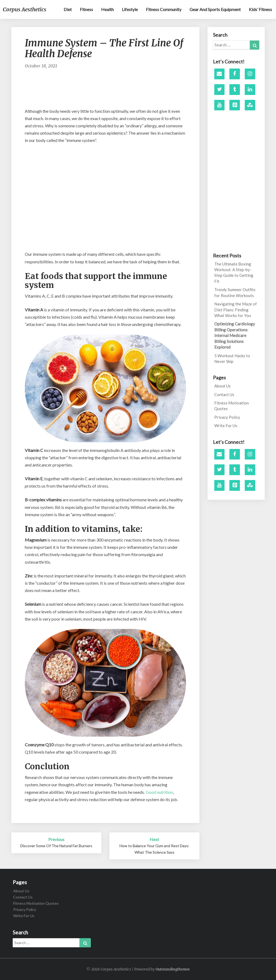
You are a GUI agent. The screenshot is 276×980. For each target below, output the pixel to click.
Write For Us (226, 426)
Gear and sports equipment (215, 9)
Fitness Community (164, 9)
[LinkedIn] (250, 90)
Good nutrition (159, 792)
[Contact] (220, 74)
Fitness (86, 9)
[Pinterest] (235, 105)
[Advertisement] (123, 91)
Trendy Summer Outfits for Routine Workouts (235, 292)
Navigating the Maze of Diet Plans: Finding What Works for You (236, 310)
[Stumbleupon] (250, 105)
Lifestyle (130, 9)
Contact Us (224, 394)
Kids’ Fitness (260, 9)
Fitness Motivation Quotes (232, 406)
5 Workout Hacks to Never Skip (232, 358)
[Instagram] (250, 74)
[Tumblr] (235, 90)
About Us (222, 386)
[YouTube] (220, 105)
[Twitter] (220, 90)
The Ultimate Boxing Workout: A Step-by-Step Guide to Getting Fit (234, 273)
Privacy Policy (227, 417)
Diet (68, 9)
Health (107, 9)
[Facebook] (235, 74)
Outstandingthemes (173, 969)
